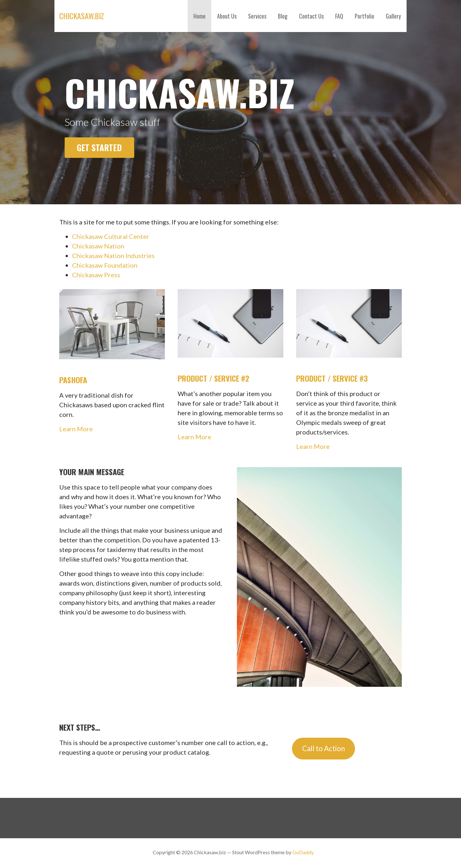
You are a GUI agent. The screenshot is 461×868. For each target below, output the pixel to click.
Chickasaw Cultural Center (111, 236)
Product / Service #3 (332, 378)
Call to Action (324, 748)
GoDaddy (303, 852)
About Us (227, 16)
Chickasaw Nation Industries (113, 256)
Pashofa (73, 380)
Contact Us (311, 16)
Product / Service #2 (214, 378)
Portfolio (364, 16)
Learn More (76, 429)
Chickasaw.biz (82, 16)
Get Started (99, 147)
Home (199, 16)
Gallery (393, 16)
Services (257, 16)
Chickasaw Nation (98, 246)
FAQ (339, 16)
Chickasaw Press (96, 275)
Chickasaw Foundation (105, 265)
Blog (283, 16)
